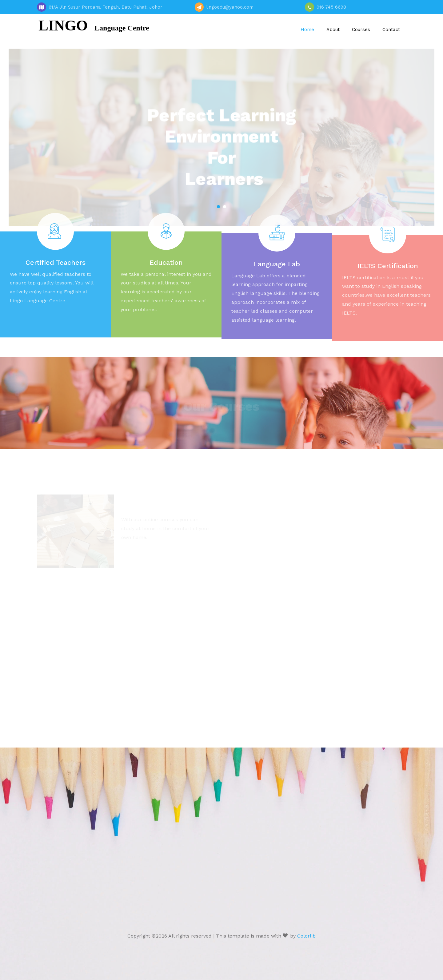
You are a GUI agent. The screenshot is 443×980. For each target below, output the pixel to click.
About (333, 30)
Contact (391, 30)
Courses (361, 30)
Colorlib (306, 936)
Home (307, 30)
